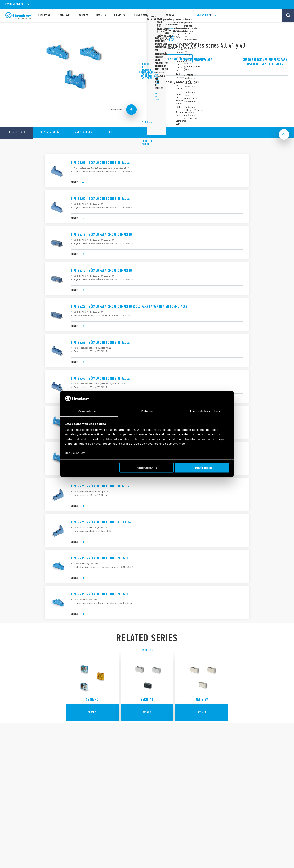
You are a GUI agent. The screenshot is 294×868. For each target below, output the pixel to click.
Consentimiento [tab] (89, 411)
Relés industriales (164, 29)
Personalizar (147, 467)
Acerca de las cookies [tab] (205, 411)
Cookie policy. (75, 453)
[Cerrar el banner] (228, 399)
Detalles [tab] (147, 411)
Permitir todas (202, 467)
